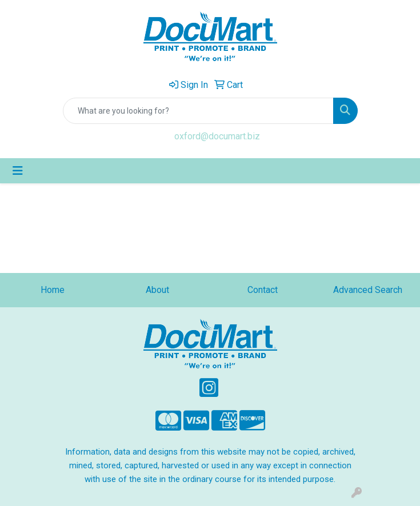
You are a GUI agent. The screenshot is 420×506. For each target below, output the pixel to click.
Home (53, 290)
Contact (263, 290)
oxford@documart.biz (217, 136)
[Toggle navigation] (18, 171)
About (157, 290)
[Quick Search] (198, 111)
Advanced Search (368, 290)
